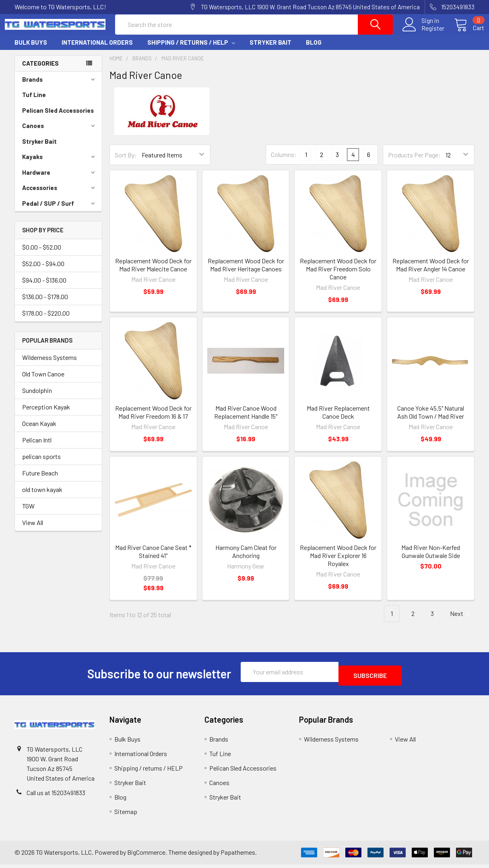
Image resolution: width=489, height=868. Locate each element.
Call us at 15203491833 (56, 796)
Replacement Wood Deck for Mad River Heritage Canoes (246, 272)
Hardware (60, 180)
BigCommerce (146, 856)
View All (33, 530)
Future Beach (40, 480)
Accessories (60, 195)
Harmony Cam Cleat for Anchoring (246, 559)
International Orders (97, 50)
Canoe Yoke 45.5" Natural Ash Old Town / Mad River (431, 419)
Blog (314, 50)
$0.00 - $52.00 (42, 254)
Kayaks (60, 164)
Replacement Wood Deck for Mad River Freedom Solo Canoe (338, 276)
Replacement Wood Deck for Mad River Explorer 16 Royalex (338, 563)
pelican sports (41, 464)
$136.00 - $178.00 (45, 304)
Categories (40, 70)
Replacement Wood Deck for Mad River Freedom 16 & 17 (153, 419)
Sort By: (126, 162)
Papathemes (238, 856)
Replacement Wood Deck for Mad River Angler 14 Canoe (431, 272)
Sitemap (126, 815)
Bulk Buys (31, 50)
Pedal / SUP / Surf (60, 211)
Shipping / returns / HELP (191, 50)
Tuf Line (34, 102)
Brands (60, 87)
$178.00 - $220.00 (46, 320)
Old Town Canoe (43, 381)
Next (461, 621)
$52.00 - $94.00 (43, 271)
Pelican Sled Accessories (58, 118)
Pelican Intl (37, 447)
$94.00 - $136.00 (44, 287)
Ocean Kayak (39, 431)
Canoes (60, 133)
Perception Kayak (46, 414)
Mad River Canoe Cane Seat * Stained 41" (153, 559)
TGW (28, 513)
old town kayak (42, 497)
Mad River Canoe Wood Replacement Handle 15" (246, 419)
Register (423, 33)
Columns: (284, 162)
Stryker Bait (270, 50)
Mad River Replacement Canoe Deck (338, 419)
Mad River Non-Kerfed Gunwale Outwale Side (431, 559)
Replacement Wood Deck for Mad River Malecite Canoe (153, 272)
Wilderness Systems (50, 365)
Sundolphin (37, 398)
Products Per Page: (414, 162)
